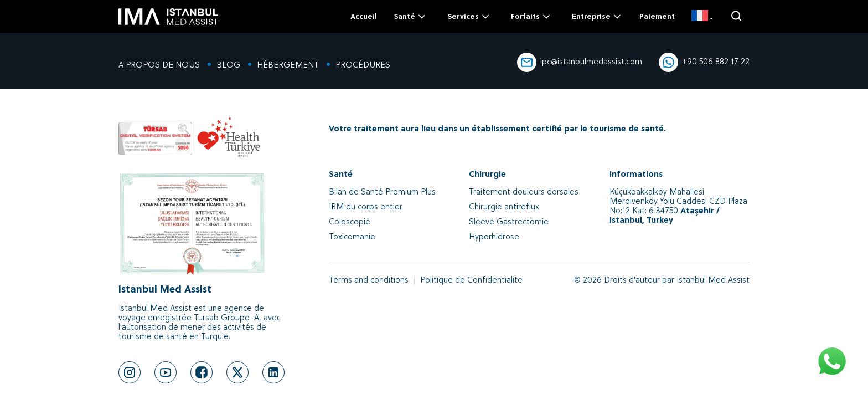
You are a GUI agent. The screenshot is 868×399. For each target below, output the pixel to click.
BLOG (228, 66)
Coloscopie (350, 222)
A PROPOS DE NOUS (159, 66)
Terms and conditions (369, 281)
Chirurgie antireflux (504, 208)
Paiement (657, 17)
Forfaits (531, 17)
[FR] (702, 17)
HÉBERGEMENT (288, 66)
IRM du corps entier (366, 208)
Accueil (364, 17)
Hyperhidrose (494, 237)
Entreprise (597, 17)
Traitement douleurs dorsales (524, 193)
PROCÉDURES (363, 66)
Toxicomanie (352, 237)
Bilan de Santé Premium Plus (382, 193)
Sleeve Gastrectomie (509, 222)
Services (469, 17)
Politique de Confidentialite (471, 281)
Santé (410, 17)
